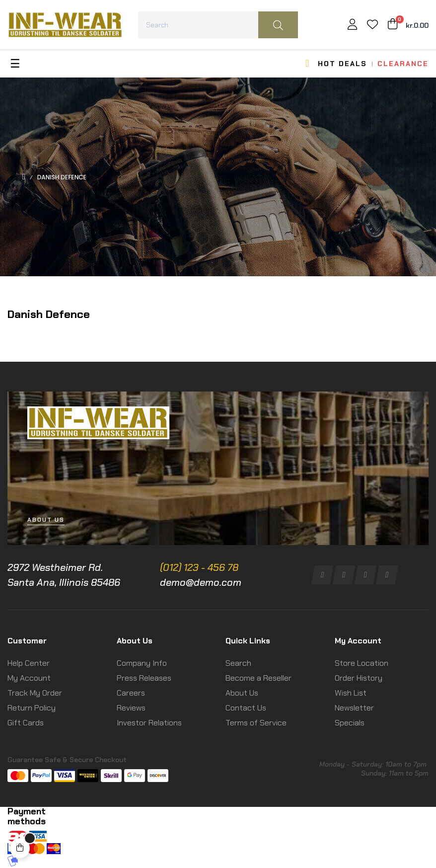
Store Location (362, 663)
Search (238, 663)
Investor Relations (149, 723)
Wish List (351, 693)
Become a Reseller (258, 678)
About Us (242, 693)
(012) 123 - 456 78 (199, 567)
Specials (350, 723)
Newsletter (354, 708)
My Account (29, 678)
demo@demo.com (201, 582)
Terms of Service (256, 723)
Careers (131, 693)
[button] (46, 520)
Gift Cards (26, 723)
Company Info (142, 663)
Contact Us (246, 708)
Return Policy (32, 708)
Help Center (29, 663)
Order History (359, 678)
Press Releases (144, 678)
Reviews (131, 708)
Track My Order (35, 693)
